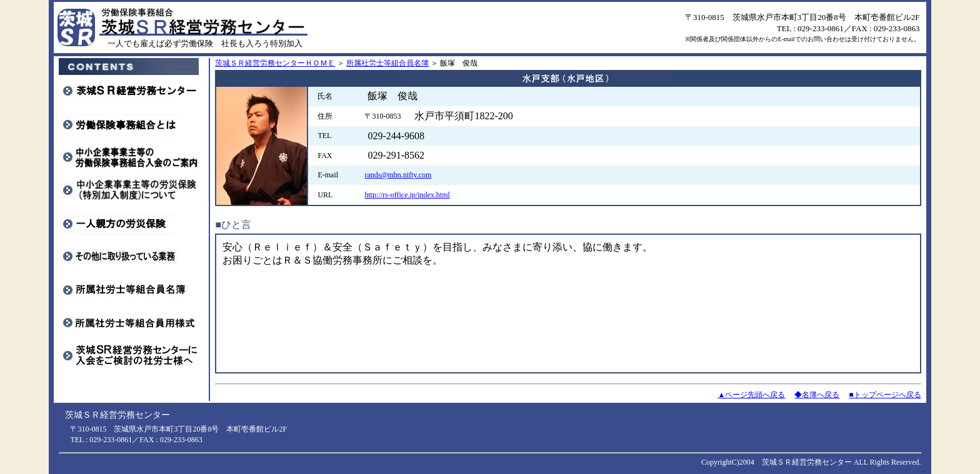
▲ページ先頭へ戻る (751, 395)
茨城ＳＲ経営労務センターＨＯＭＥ (275, 63)
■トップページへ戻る (885, 395)
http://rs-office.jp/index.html (407, 195)
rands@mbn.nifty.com (398, 175)
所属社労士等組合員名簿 (387, 63)
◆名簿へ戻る (817, 395)
